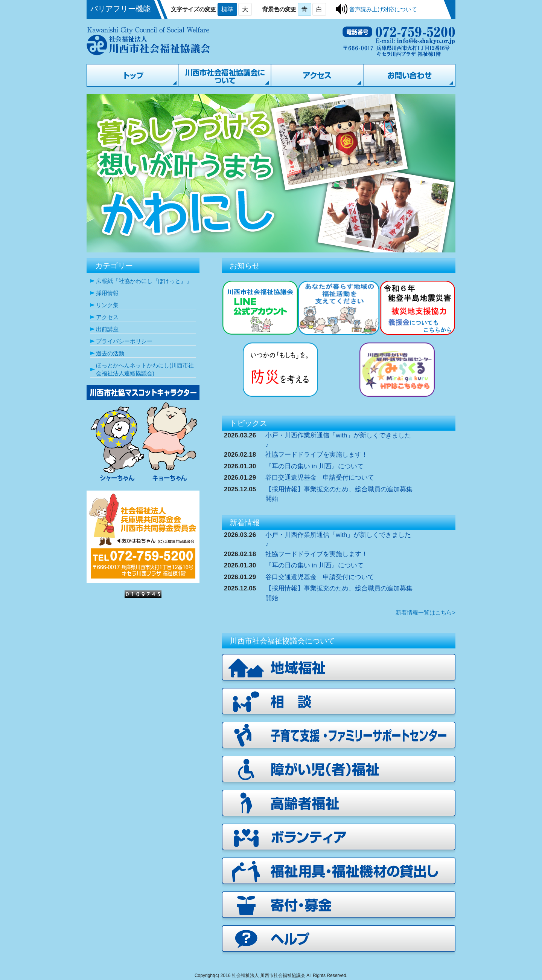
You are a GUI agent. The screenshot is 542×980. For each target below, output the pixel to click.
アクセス (317, 75)
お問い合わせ (409, 75)
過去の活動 (110, 353)
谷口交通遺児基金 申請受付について (320, 478)
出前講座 (107, 329)
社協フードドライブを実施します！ (317, 455)
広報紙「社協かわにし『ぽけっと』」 (144, 281)
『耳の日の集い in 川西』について (314, 466)
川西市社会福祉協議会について (225, 75)
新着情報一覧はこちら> (426, 612)
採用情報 (107, 293)
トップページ (133, 75)
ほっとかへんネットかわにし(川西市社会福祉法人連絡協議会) (145, 369)
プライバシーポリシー (124, 341)
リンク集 (107, 305)
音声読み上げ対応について (383, 9)
